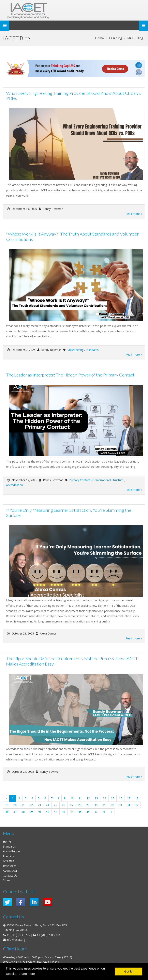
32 (112, 805)
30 (96, 805)
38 (23, 812)
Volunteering (75, 350)
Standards (92, 350)
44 (72, 812)
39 (31, 812)
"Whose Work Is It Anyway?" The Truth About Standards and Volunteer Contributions (72, 237)
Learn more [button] (27, 974)
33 (120, 805)
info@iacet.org (16, 940)
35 (136, 805)
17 (129, 798)
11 (80, 798)
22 (31, 805)
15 (112, 798)
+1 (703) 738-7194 (48, 935)
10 (72, 798)
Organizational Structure (108, 480)
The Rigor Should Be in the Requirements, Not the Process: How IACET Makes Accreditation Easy (72, 661)
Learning (8, 856)
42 (55, 812)
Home (7, 842)
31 (104, 805)
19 (7, 805)
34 (128, 805)
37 (15, 812)
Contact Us (10, 875)
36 (7, 812)
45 (80, 812)
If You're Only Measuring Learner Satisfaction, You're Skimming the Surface (69, 513)
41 (47, 812)
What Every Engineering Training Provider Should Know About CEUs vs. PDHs (74, 96)
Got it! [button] (128, 972)
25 (55, 805)
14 (104, 798)
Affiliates (8, 861)
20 (15, 805)
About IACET (11, 871)
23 (39, 805)
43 (64, 812)
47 (96, 812)
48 (104, 812)
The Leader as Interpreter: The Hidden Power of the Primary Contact (70, 375)
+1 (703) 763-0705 (18, 935)
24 (47, 805)
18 (137, 798)
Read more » (134, 214)
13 (96, 798)
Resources (10, 866)
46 (88, 812)
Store (6, 880)
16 (121, 798)
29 (88, 805)
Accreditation (15, 485)
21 (23, 805)
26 (64, 805)
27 (72, 805)
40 (39, 812)
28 (80, 805)
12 (88, 798)
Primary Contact (80, 480)
